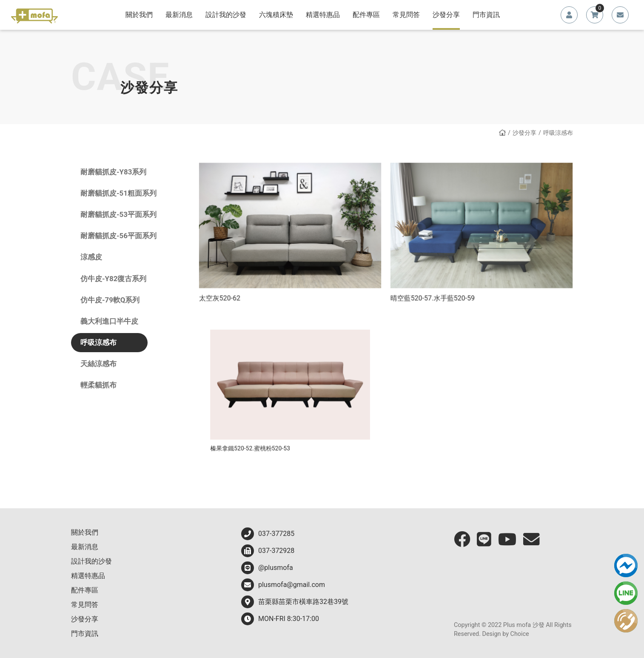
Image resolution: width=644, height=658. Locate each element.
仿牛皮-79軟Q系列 (110, 300)
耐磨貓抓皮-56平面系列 (118, 236)
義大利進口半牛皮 (109, 321)
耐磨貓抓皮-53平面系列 (118, 214)
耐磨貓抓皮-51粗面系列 (118, 193)
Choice (520, 634)
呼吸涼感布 (98, 342)
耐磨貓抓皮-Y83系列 (113, 172)
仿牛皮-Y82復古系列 (113, 279)
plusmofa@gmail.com (283, 585)
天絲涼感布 (98, 364)
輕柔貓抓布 (98, 385)
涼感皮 (91, 257)
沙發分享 (524, 133)
